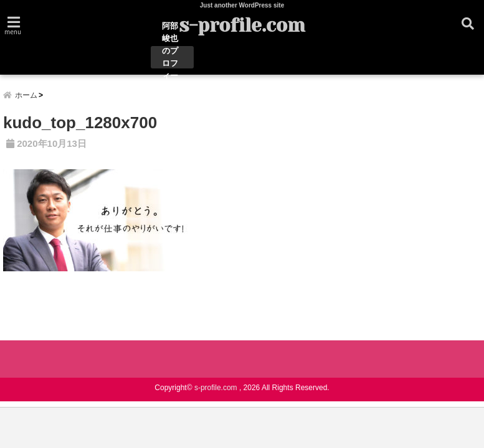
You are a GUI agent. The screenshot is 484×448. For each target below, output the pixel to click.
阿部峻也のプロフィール (170, 57)
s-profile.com (242, 26)
